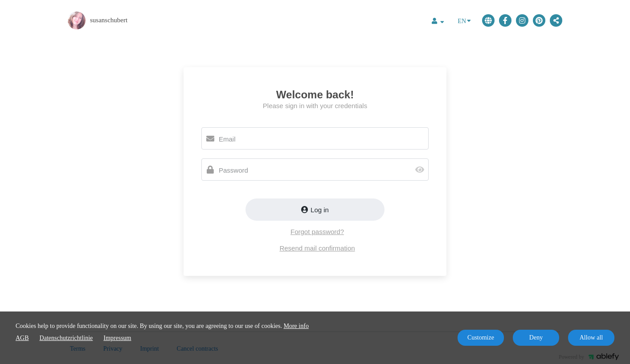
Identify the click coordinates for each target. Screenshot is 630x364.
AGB (22, 338)
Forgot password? (317, 232)
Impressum (117, 338)
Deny (536, 338)
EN (464, 20)
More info (296, 326)
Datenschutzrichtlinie (66, 338)
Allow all (591, 338)
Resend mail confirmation (317, 248)
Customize (481, 338)
